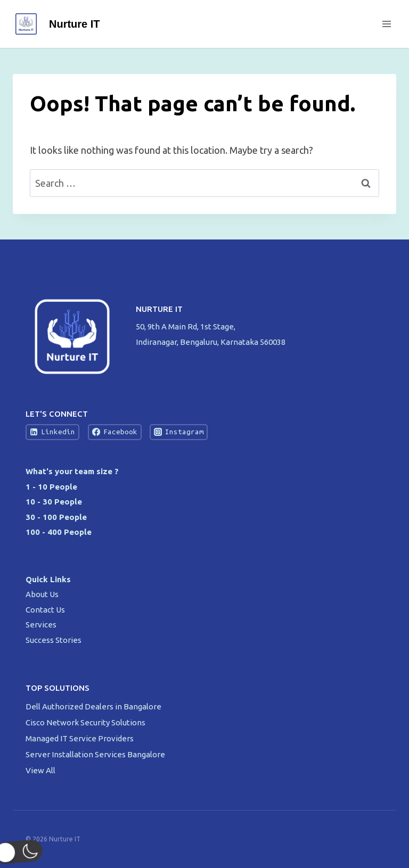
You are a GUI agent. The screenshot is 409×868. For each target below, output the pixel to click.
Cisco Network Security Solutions (86, 722)
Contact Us (45, 610)
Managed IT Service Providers (80, 738)
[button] (29, 852)
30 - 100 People (56, 517)
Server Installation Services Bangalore (96, 754)
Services (41, 625)
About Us (42, 594)
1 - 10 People (51, 487)
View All (40, 770)
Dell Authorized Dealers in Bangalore (94, 706)
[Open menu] (386, 24)
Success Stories (54, 640)
